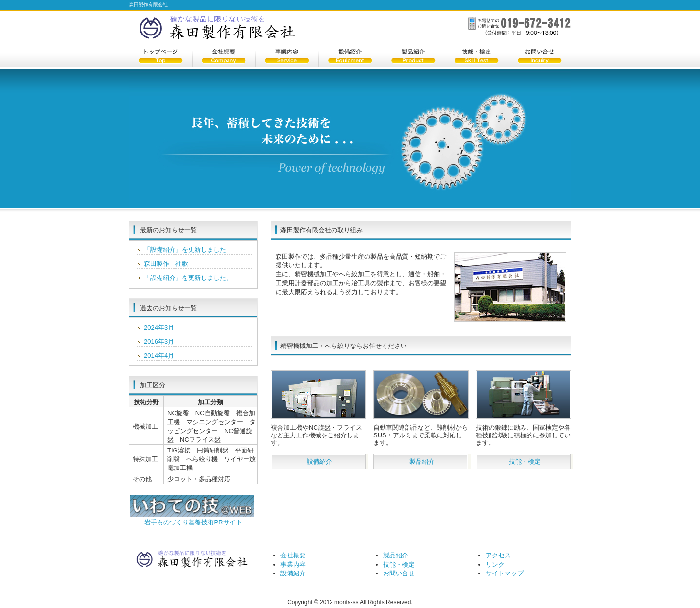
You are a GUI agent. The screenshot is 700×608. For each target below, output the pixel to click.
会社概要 (224, 57)
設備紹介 (350, 57)
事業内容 (287, 57)
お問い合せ (540, 57)
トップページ (160, 57)
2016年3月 (159, 341)
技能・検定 (476, 57)
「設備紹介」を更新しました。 (188, 278)
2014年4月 (159, 356)
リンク (495, 565)
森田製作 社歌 (166, 264)
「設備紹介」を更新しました (185, 250)
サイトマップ (505, 573)
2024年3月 (159, 327)
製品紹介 (413, 57)
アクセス (498, 555)
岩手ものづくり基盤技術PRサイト (193, 522)
